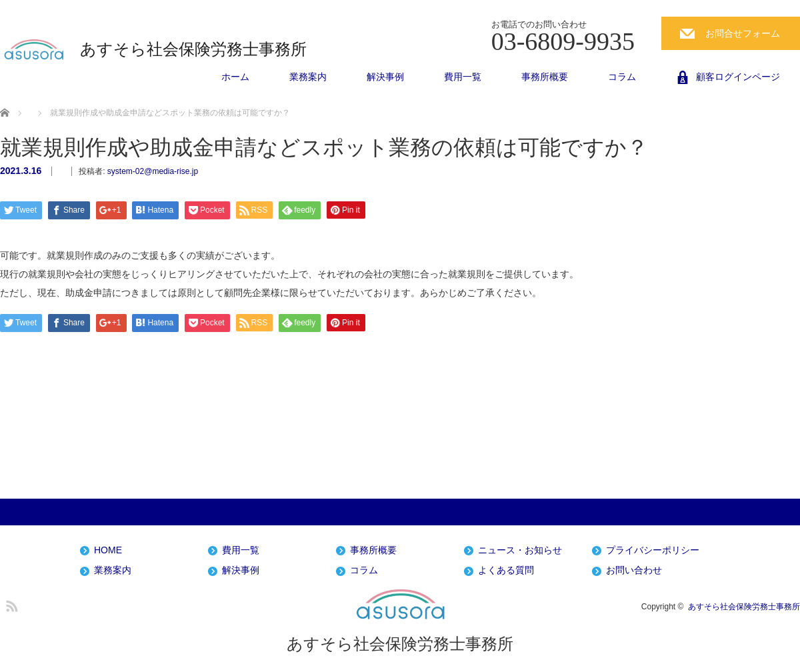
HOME (108, 550)
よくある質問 (506, 570)
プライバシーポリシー (653, 550)
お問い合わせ (634, 570)
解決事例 (385, 77)
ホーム (235, 77)
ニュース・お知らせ (520, 550)
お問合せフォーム (743, 33)
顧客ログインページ (738, 77)
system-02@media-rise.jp (153, 171)
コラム (622, 77)
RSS (10, 604)
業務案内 (308, 77)
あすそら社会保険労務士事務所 (193, 49)
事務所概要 (545, 77)
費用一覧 (463, 77)
